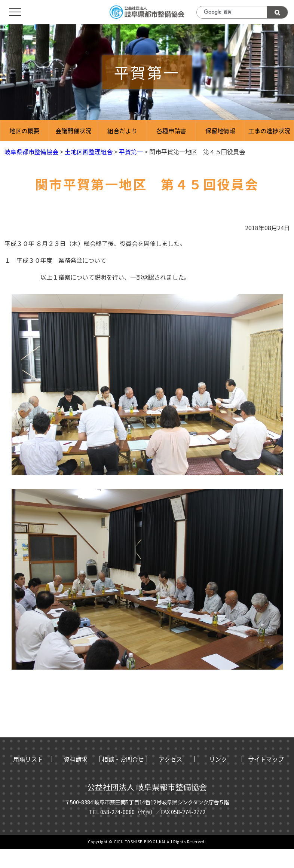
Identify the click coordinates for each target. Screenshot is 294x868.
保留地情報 (220, 131)
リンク (218, 759)
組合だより (122, 131)
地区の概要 (24, 131)
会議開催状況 (73, 131)
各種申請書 (171, 131)
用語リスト (28, 759)
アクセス (170, 759)
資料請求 (76, 759)
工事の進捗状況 (269, 131)
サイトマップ (266, 759)
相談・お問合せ (123, 759)
